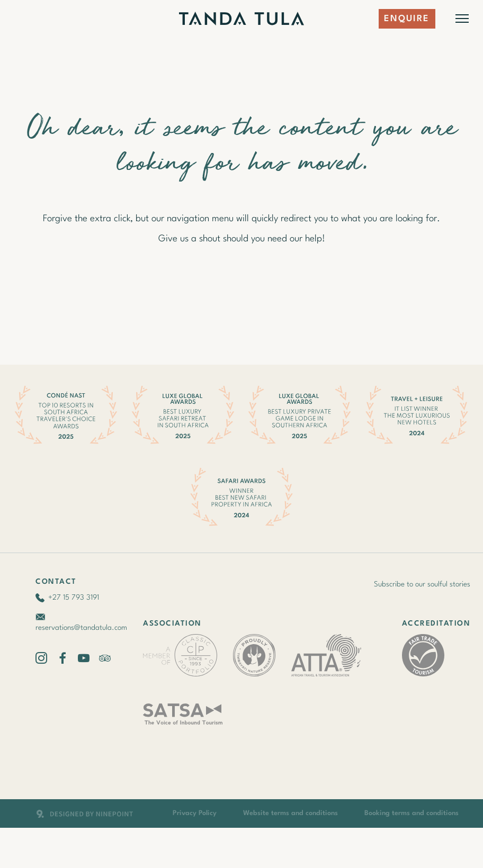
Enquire (407, 19)
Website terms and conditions (290, 813)
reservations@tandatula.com (81, 628)
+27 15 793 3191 (74, 598)
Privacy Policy (195, 813)
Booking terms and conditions (412, 813)
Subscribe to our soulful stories (422, 584)
